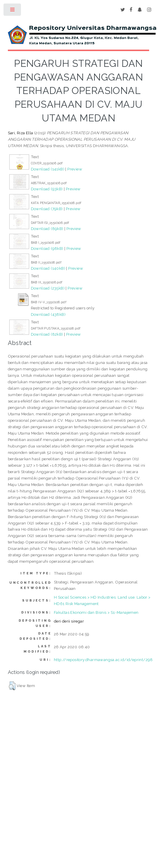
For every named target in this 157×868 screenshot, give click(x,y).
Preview (75, 169)
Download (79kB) (47, 209)
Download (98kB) (47, 248)
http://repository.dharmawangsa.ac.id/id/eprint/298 (103, 660)
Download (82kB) (47, 334)
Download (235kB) (48, 288)
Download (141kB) (48, 169)
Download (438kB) (48, 314)
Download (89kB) (47, 229)
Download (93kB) (47, 189)
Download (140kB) (48, 268)
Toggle (13, 11)
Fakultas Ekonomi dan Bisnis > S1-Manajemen (96, 612)
